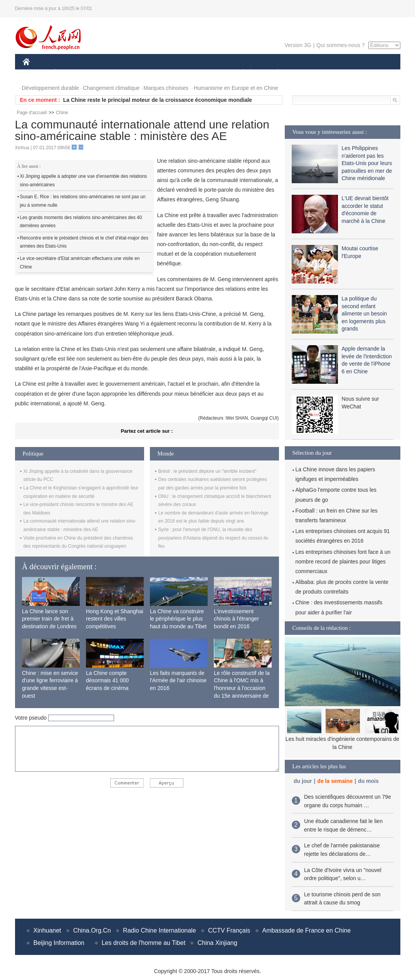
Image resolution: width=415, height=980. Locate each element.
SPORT (305, 73)
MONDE (105, 73)
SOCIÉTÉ (240, 73)
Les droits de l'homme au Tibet (144, 943)
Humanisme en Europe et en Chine (236, 88)
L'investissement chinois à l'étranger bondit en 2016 (236, 619)
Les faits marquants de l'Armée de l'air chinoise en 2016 (178, 681)
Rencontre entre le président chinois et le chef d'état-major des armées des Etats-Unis (84, 242)
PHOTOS (373, 73)
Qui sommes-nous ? (340, 45)
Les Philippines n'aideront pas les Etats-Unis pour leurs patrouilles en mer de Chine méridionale (367, 163)
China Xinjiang (217, 943)
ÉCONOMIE (69, 73)
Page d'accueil (32, 113)
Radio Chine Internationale (159, 930)
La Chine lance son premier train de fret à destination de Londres (49, 619)
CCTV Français (229, 930)
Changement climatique (111, 88)
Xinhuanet (47, 930)
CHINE (36, 73)
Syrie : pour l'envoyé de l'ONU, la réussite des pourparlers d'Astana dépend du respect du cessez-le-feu (214, 538)
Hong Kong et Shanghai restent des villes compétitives (115, 619)
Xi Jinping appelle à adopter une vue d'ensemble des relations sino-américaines (84, 180)
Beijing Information (59, 943)
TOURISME (338, 73)
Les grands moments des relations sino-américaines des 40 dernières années (81, 222)
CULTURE (205, 73)
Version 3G (298, 45)
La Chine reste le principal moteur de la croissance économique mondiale (158, 100)
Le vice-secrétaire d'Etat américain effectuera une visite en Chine (80, 263)
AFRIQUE (137, 73)
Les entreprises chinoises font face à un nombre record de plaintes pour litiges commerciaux (343, 562)
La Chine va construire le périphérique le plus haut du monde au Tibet (178, 619)
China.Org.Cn (92, 930)
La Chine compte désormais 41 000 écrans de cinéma (107, 681)
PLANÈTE (274, 73)
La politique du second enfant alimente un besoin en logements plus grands (365, 314)
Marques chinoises (166, 88)
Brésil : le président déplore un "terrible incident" (207, 471)
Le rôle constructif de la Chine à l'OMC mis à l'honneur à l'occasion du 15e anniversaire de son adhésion (242, 688)
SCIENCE (171, 73)
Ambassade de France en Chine (307, 930)
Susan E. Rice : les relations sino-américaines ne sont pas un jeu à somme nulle (83, 201)
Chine (62, 113)
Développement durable (51, 88)
